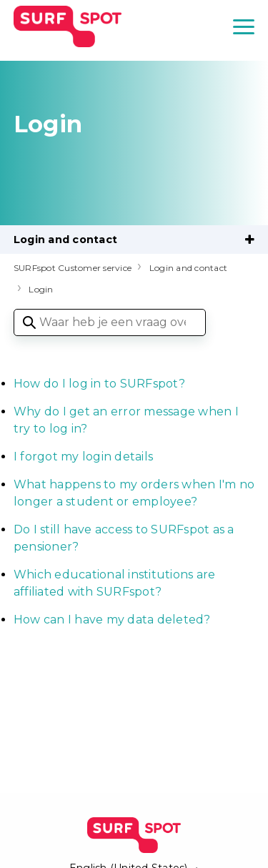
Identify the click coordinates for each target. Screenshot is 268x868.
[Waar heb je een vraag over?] (110, 322)
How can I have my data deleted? (112, 620)
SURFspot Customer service (73, 268)
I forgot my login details (83, 457)
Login (41, 289)
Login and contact (65, 240)
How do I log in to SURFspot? (99, 384)
